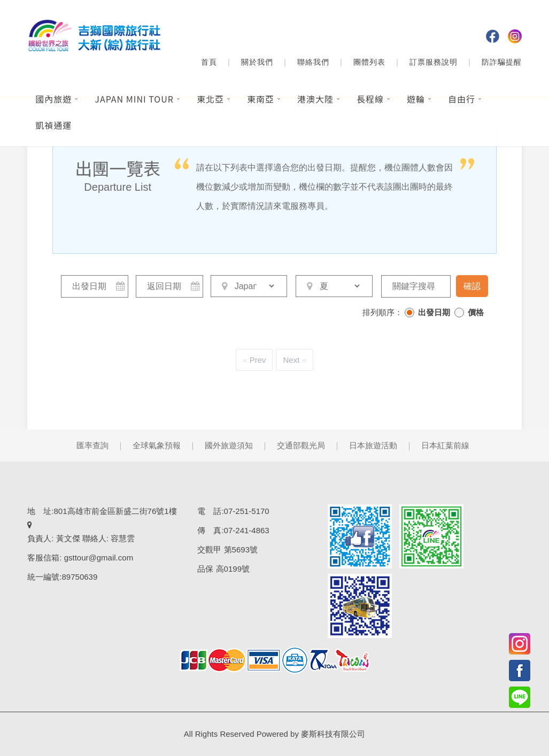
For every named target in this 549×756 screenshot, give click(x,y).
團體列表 (369, 62)
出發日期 (434, 312)
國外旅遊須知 (229, 445)
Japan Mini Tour (134, 99)
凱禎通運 (53, 125)
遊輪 (416, 99)
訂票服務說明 (434, 62)
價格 (476, 312)
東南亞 (261, 99)
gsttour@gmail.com (99, 558)
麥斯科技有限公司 (333, 734)
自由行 (462, 99)
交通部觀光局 (301, 445)
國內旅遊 (53, 99)
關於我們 (257, 62)
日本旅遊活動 (373, 445)
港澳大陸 (315, 99)
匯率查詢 (92, 445)
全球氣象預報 (157, 445)
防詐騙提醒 (502, 62)
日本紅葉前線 (445, 445)
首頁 (209, 62)
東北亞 (210, 99)
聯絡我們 (313, 62)
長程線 (370, 99)
